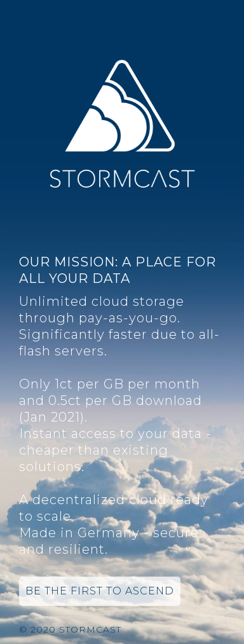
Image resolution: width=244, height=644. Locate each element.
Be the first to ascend (100, 591)
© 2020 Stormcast (70, 629)
